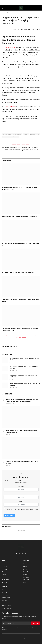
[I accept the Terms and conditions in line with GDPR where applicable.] (5, 509)
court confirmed (10, 107)
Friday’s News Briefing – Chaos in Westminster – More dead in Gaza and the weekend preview (23, 400)
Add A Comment (21, 337)
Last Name (21, 494)
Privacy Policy (32, 628)
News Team (6, 28)
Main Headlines (35, 134)
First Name (21, 486)
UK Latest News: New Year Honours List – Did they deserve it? (21, 244)
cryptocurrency (10, 48)
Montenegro (6, 137)
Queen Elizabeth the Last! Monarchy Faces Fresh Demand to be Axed (21, 431)
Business (22, 29)
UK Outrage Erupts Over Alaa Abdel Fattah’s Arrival (18, 273)
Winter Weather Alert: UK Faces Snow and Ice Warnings (19, 216)
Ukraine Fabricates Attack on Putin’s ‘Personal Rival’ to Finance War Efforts (19, 188)
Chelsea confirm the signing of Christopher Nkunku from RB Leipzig (31, 149)
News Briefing (37, 29)
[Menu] (3, 8)
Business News (7, 134)
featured (26, 134)
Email (20, 502)
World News (15, 137)
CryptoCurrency (17, 134)
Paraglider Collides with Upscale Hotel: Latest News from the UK (20, 301)
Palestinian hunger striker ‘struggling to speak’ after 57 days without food (20, 330)
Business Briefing (29, 29)
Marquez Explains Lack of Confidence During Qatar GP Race (22, 462)
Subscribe (9, 516)
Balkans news (16, 29)
